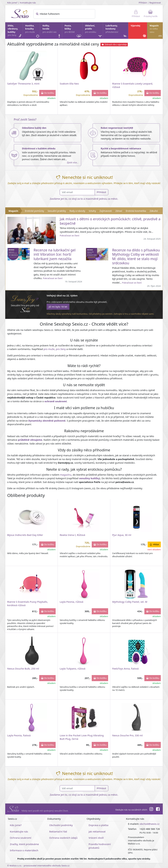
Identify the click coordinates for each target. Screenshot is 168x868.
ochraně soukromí (56, 401)
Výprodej (139, 31)
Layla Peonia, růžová (72, 602)
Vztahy (92, 211)
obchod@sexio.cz (150, 824)
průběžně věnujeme (30, 440)
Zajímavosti (106, 211)
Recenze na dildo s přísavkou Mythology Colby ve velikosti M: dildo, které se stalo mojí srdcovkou (136, 257)
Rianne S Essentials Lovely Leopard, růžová (133, 85)
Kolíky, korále (52, 31)
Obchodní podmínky (61, 825)
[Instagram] (151, 810)
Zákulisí (154, 211)
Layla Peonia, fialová (19, 735)
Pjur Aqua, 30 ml (122, 535)
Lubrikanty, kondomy (116, 31)
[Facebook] (158, 810)
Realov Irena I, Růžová (72, 535)
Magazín (156, 31)
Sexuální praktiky (57, 211)
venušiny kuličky (89, 478)
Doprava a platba (98, 825)
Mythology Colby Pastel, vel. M (130, 602)
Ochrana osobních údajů (63, 838)
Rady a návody (77, 211)
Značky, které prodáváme (24, 844)
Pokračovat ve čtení (69, 236)
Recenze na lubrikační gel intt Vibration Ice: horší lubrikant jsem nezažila (55, 254)
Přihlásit (143, 3)
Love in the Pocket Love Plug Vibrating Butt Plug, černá (82, 737)
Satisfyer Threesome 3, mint (23, 84)
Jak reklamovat (97, 831)
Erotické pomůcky (34, 211)
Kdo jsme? (12, 3)
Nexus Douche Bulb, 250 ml (23, 669)
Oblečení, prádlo (94, 31)
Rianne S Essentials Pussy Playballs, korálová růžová (28, 603)
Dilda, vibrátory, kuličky (15, 31)
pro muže (49, 349)
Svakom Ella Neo (69, 84)
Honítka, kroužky (32, 31)
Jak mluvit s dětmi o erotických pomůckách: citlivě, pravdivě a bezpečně (110, 221)
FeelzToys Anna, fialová (125, 669)
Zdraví (119, 211)
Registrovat (155, 3)
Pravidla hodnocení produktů (100, 846)
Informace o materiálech (24, 850)
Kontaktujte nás (28, 3)
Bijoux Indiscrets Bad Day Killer (25, 535)
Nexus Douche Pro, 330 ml (127, 735)
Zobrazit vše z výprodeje (114, 44)
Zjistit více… (73, 162)
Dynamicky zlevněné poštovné (47, 421)
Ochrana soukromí (21, 838)
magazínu (66, 475)
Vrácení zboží (96, 838)
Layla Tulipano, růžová (73, 669)
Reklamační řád (58, 831)
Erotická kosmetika (136, 211)
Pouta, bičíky (73, 31)
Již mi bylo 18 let (58, 307)
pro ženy (61, 349)
